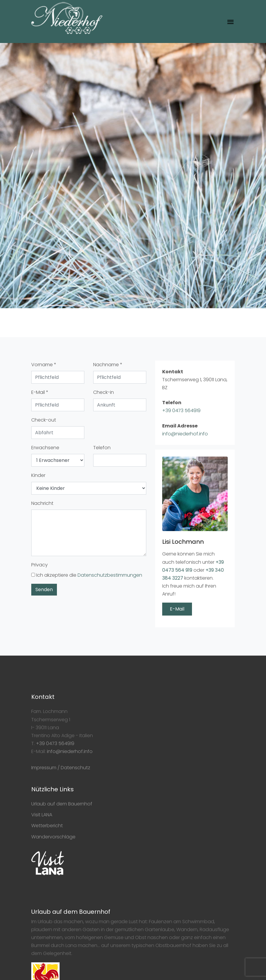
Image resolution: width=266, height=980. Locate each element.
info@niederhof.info (185, 434)
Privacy (40, 565)
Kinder (38, 475)
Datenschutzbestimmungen (110, 575)
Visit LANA (42, 815)
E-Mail (177, 609)
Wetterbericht (47, 826)
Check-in (104, 392)
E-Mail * (40, 392)
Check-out (44, 420)
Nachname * (108, 365)
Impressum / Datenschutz (61, 768)
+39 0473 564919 (181, 411)
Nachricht (42, 503)
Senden (44, 590)
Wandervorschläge (53, 837)
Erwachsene (45, 448)
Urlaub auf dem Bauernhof (62, 804)
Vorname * (44, 365)
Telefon (102, 448)
